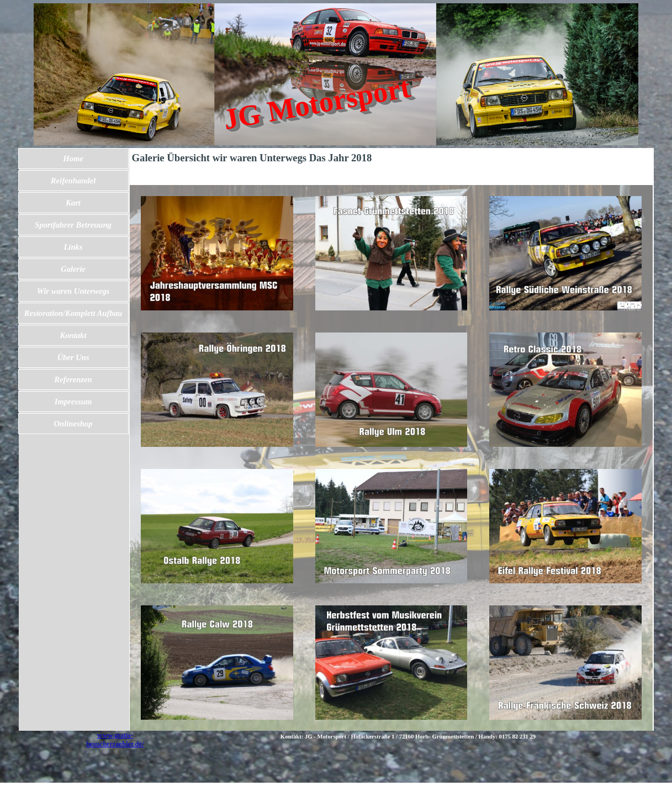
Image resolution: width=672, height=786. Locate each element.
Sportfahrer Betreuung (73, 225)
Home (73, 159)
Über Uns (73, 357)
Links (73, 247)
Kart (73, 203)
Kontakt (73, 335)
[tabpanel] (408, 736)
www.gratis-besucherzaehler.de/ (115, 739)
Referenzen (73, 379)
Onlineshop (73, 424)
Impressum (73, 402)
